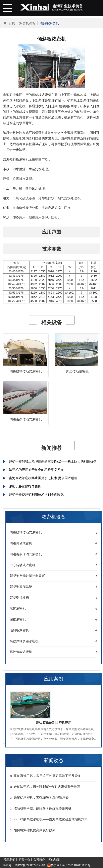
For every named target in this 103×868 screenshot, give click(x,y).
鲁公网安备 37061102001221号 (69, 865)
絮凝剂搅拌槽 (19, 598)
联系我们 (10, 860)
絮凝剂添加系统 (21, 587)
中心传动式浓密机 (22, 565)
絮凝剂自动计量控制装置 (27, 576)
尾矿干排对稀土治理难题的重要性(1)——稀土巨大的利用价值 (53, 461)
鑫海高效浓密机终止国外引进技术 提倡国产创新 (43, 478)
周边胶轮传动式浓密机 (26, 371)
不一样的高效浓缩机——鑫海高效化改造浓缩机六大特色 (54, 819)
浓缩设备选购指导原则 (25, 486)
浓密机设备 (27, 23)
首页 (12, 23)
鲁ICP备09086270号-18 (30, 865)
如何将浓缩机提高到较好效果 (35, 830)
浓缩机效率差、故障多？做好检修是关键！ (44, 808)
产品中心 (24, 860)
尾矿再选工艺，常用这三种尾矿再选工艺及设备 (47, 776)
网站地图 (54, 860)
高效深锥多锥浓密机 (24, 641)
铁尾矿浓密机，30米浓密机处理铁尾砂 (41, 797)
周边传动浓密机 (77, 371)
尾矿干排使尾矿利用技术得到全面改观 (36, 495)
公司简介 (39, 860)
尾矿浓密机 (18, 608)
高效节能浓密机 (21, 652)
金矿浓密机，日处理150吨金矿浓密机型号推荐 (47, 787)
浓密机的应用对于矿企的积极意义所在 (36, 470)
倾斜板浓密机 (19, 630)
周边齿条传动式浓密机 (26, 419)
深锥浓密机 (18, 619)
